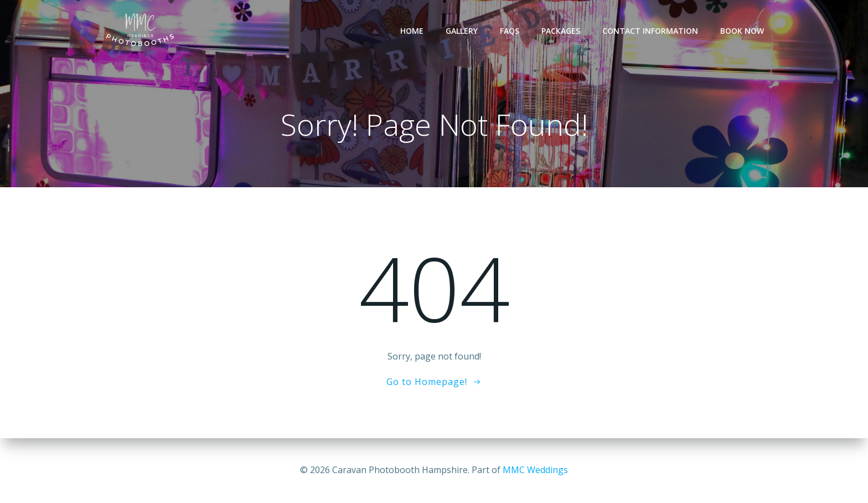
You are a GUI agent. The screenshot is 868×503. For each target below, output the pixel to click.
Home (412, 31)
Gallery (462, 31)
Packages (561, 31)
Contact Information (650, 31)
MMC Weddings (535, 470)
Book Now (742, 31)
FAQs (510, 31)
